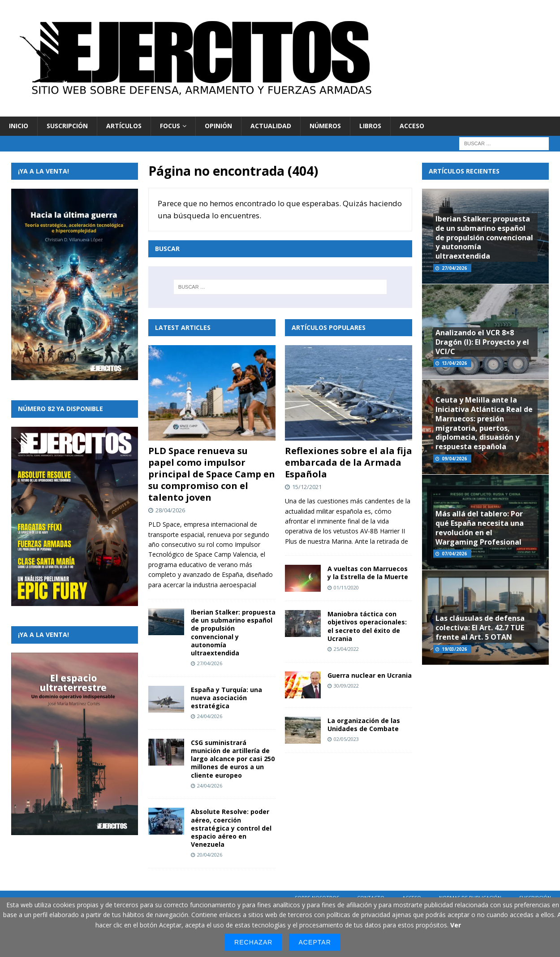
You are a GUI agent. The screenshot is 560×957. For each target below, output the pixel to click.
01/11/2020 (346, 587)
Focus (170, 126)
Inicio (19, 126)
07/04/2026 (454, 554)
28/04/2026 (170, 510)
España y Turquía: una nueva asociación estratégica (226, 698)
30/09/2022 (346, 686)
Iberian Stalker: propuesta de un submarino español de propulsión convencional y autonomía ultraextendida (233, 632)
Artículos (124, 126)
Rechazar (253, 942)
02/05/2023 (346, 739)
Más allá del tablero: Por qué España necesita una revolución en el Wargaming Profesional (480, 528)
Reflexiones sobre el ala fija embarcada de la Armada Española (349, 462)
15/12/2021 (307, 487)
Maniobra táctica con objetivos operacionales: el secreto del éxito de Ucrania (367, 626)
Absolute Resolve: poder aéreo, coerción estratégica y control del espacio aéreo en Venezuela (231, 828)
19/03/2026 (454, 649)
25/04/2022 (346, 649)
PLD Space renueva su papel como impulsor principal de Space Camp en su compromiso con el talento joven (212, 474)
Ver (456, 925)
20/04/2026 (210, 855)
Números (325, 126)
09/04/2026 (454, 459)
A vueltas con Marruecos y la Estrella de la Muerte (368, 573)
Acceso (412, 126)
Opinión (218, 126)
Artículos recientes (464, 171)
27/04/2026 (210, 663)
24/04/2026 (210, 716)
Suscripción (67, 126)
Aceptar (314, 942)
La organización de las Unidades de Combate (364, 725)
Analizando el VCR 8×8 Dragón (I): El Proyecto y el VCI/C (482, 342)
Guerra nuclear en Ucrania (370, 675)
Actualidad (271, 126)
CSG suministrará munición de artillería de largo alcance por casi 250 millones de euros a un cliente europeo (233, 759)
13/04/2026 (454, 363)
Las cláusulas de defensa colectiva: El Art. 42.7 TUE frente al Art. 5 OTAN (480, 628)
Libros (370, 126)
